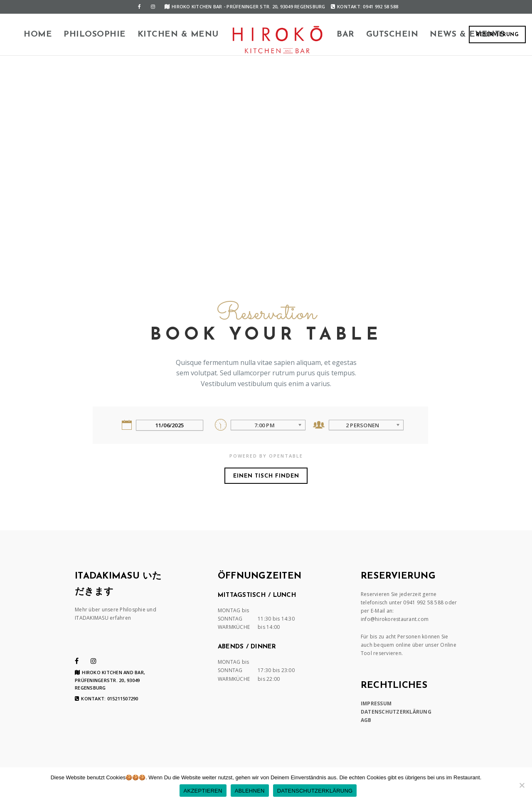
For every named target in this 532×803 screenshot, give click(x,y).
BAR (346, 34)
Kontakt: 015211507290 (107, 699)
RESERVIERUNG (497, 35)
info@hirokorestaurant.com (395, 619)
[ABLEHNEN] (522, 785)
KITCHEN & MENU (178, 34)
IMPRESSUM (376, 703)
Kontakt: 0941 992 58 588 (365, 6)
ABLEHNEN (250, 791)
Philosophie (95, 34)
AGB (366, 720)
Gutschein (392, 34)
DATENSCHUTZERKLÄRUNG (396, 712)
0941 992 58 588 (423, 602)
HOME (38, 34)
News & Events (467, 34)
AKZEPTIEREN (203, 791)
